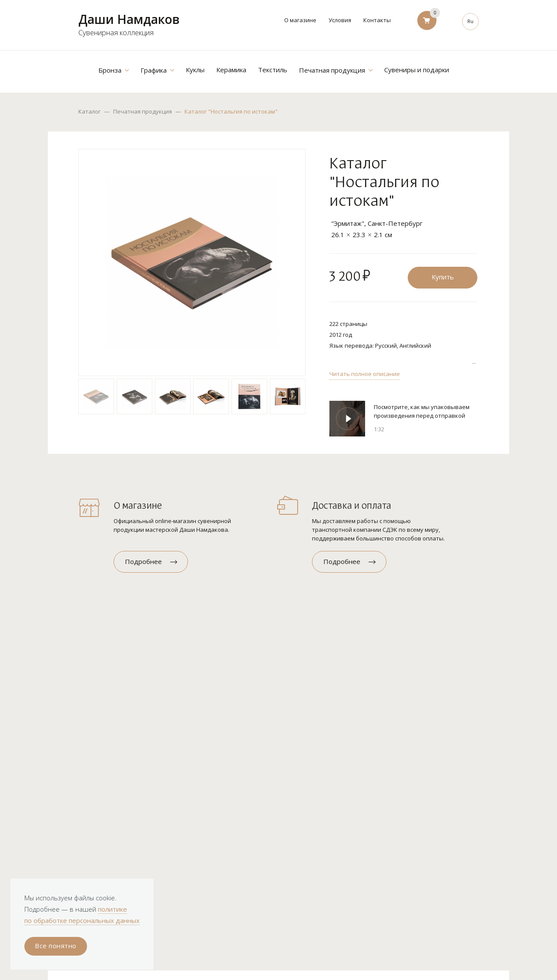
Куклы (195, 70)
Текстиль (273, 70)
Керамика (231, 70)
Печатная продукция (143, 111)
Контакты (377, 20)
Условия (340, 20)
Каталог (89, 111)
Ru (470, 21)
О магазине (300, 20)
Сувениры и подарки (417, 70)
